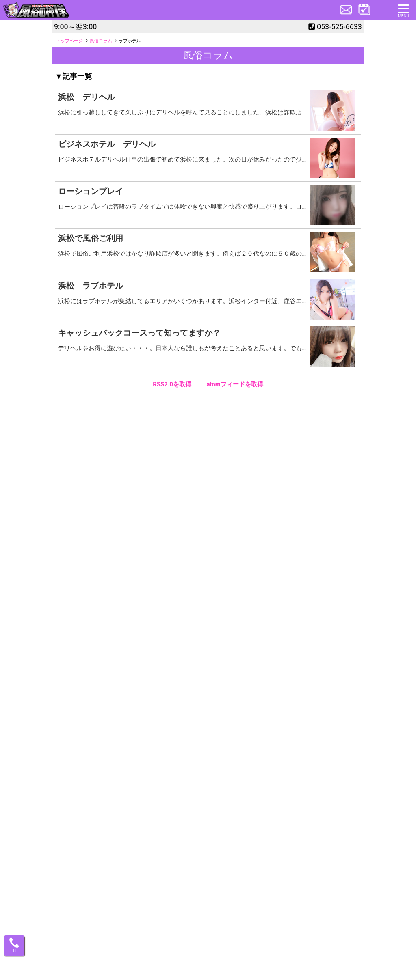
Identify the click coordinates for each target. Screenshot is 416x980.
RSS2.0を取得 (172, 384)
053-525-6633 (339, 27)
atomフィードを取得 (235, 384)
